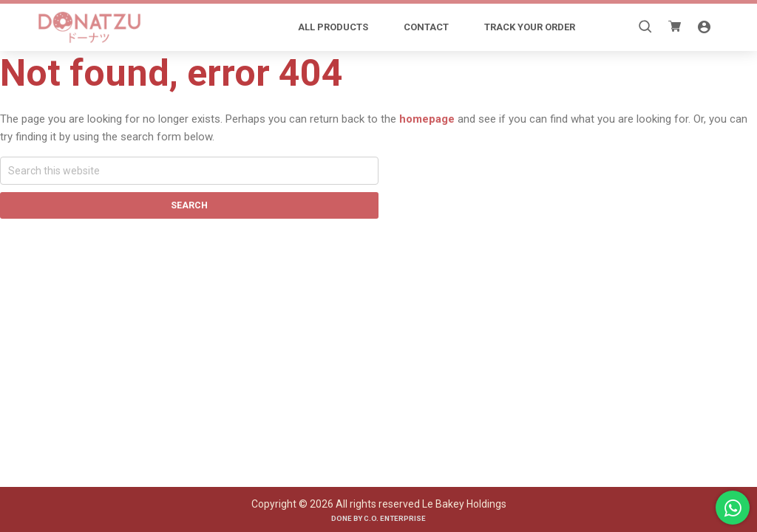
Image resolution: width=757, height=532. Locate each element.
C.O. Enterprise (395, 518)
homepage (427, 119)
